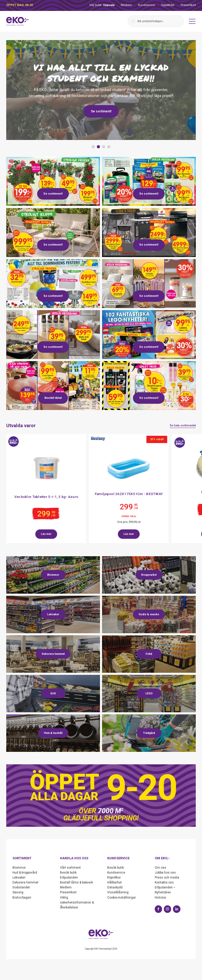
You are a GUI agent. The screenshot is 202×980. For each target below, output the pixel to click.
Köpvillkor (114, 877)
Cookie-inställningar (122, 898)
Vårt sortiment (70, 868)
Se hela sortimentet (183, 425)
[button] (93, 147)
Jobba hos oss (165, 873)
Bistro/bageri (22, 898)
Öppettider (168, 5)
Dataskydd (115, 887)
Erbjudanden (69, 877)
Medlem (126, 5)
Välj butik (102, 5)
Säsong (18, 892)
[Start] (18, 21)
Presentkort (188, 5)
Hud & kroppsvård (25, 873)
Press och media (167, 877)
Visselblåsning (118, 892)
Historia (160, 898)
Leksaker (19, 877)
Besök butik (68, 873)
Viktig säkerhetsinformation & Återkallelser (77, 902)
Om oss (160, 868)
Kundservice (146, 5)
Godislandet (21, 887)
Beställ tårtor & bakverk (76, 882)
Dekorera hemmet (25, 882)
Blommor (19, 868)
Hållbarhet (115, 882)
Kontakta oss (164, 882)
